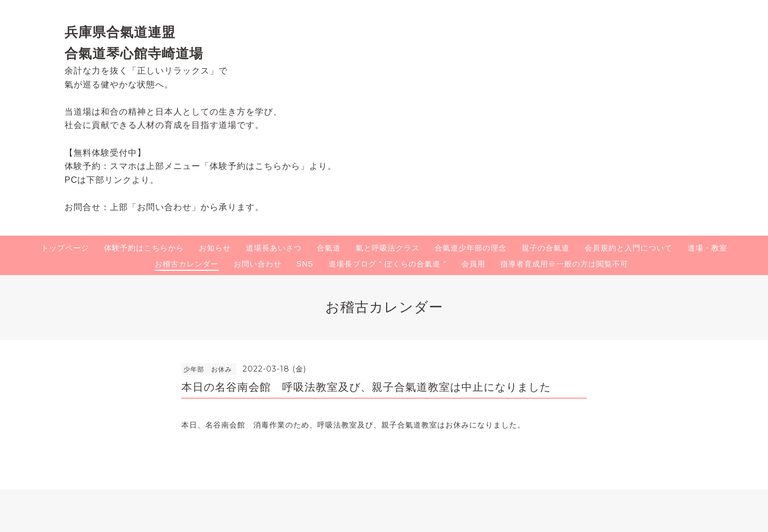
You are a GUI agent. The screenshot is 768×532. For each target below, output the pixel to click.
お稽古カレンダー (187, 264)
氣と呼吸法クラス (388, 248)
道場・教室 (707, 248)
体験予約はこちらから (144, 248)
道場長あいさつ (274, 248)
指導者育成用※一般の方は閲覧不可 (564, 264)
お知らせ (215, 248)
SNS (305, 264)
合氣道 (329, 248)
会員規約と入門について (629, 248)
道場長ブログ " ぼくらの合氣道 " (388, 264)
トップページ (65, 248)
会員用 (473, 264)
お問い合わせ (258, 264)
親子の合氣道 (546, 248)
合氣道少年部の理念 (471, 248)
